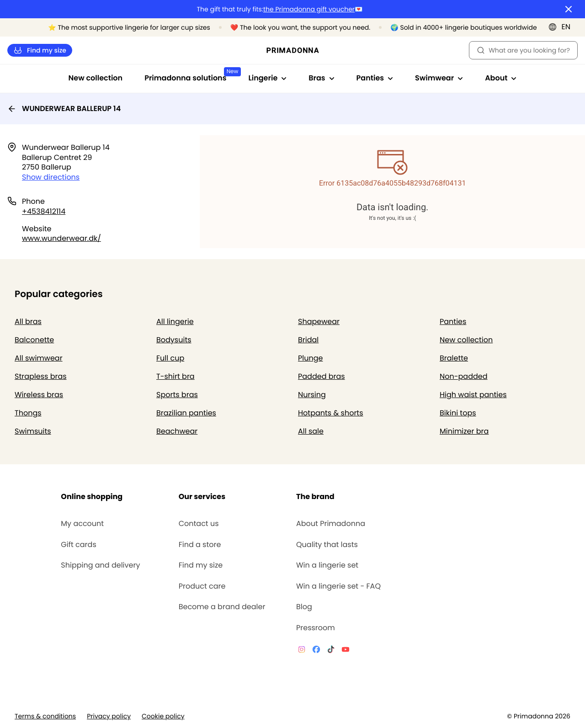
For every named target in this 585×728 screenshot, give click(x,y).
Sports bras (177, 395)
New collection (96, 78)
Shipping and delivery (100, 565)
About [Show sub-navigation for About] (501, 78)
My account (82, 524)
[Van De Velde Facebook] (316, 651)
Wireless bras (39, 395)
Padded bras (322, 376)
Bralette (454, 358)
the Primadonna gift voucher (309, 9)
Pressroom (316, 628)
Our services (202, 497)
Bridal (308, 340)
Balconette (34, 340)
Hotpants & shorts (331, 413)
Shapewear (319, 321)
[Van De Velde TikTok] (331, 651)
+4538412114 (44, 211)
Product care (202, 586)
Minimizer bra (464, 431)
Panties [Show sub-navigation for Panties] (375, 78)
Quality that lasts (327, 545)
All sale (311, 431)
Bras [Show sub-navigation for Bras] (321, 78)
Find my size (40, 50)
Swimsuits (33, 431)
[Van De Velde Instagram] (302, 651)
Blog (304, 607)
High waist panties (473, 395)
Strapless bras (41, 376)
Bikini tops (458, 413)
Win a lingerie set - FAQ (338, 586)
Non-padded (464, 376)
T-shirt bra (175, 376)
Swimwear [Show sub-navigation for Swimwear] (439, 78)
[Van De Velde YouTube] (346, 651)
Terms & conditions (45, 716)
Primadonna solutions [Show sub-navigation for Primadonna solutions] (191, 75)
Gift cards (78, 545)
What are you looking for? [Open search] (523, 50)
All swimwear (39, 358)
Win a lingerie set (327, 565)
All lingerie (175, 321)
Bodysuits (174, 340)
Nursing (312, 395)
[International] (562, 27)
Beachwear (177, 431)
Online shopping (92, 497)
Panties (453, 321)
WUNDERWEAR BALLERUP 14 (64, 109)
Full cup (170, 358)
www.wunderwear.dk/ (61, 238)
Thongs (28, 413)
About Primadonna (331, 524)
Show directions (51, 177)
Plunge (310, 358)
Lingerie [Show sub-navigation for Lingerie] (267, 78)
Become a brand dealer (222, 607)
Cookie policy (163, 716)
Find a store (200, 545)
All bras (28, 321)
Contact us (199, 524)
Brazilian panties (186, 413)
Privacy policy (109, 716)
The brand (315, 497)
